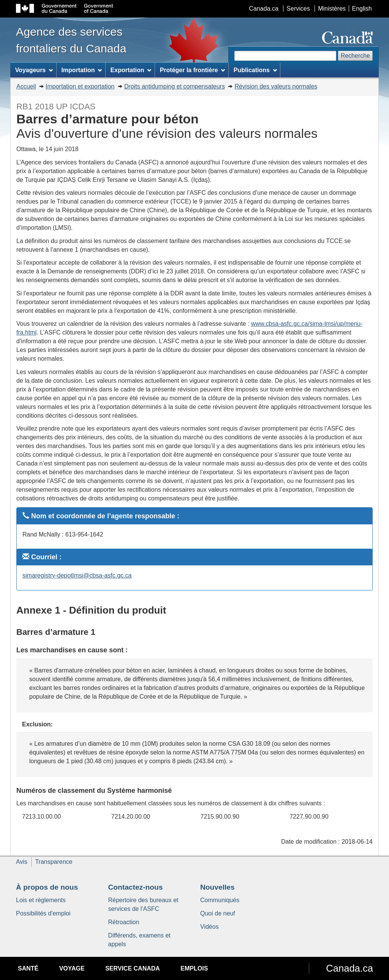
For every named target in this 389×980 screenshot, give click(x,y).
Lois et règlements (41, 900)
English (362, 9)
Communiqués (220, 900)
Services (298, 9)
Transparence (54, 862)
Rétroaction (124, 922)
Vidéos (210, 927)
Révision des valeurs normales (276, 86)
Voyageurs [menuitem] (34, 70)
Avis (22, 862)
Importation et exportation (80, 86)
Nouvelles (217, 887)
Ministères (332, 9)
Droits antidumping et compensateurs (175, 86)
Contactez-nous (136, 887)
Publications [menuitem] (255, 70)
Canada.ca (264, 9)
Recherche (355, 56)
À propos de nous (47, 887)
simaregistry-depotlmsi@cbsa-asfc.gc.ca (77, 575)
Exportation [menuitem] (131, 70)
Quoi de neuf (218, 913)
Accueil (26, 86)
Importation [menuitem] (81, 70)
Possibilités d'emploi (43, 913)
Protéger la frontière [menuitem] (193, 70)
